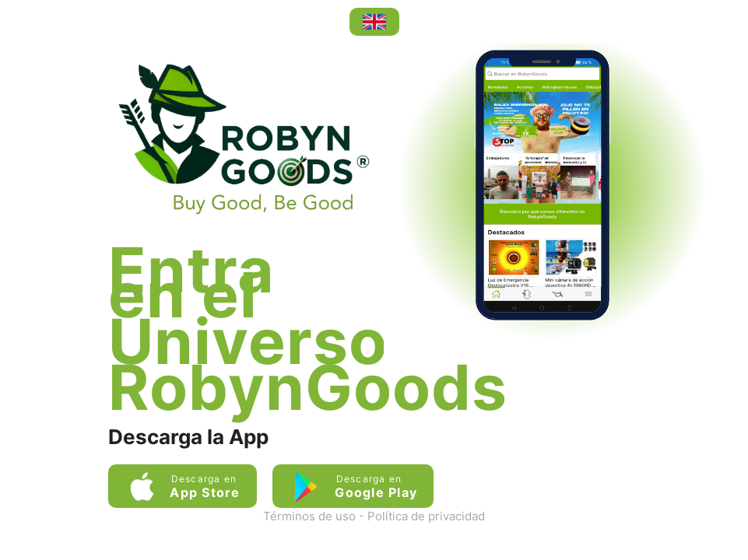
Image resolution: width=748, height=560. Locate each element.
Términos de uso (309, 516)
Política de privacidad (426, 516)
